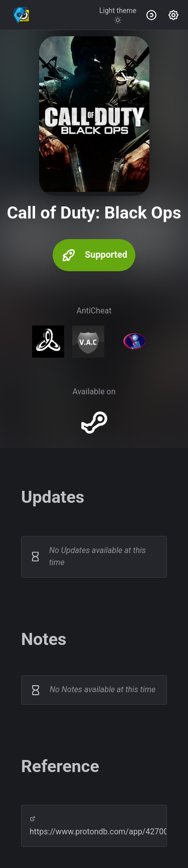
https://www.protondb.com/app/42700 (94, 826)
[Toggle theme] (118, 15)
